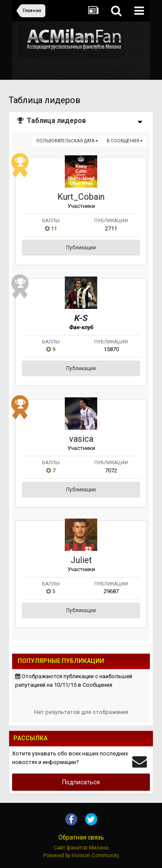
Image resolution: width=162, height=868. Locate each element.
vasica (81, 439)
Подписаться (81, 782)
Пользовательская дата (67, 141)
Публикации (81, 248)
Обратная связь (81, 837)
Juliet (81, 560)
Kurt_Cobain (81, 197)
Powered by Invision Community (81, 855)
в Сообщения (125, 141)
